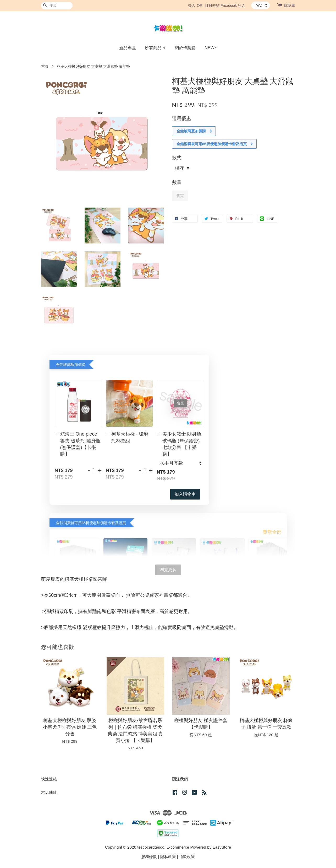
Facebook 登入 (233, 6)
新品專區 (128, 48)
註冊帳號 (212, 6)
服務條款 (149, 857)
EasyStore (222, 847)
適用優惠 (181, 118)
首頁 (45, 66)
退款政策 (187, 857)
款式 (177, 158)
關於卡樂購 (185, 48)
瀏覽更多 (168, 570)
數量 (177, 182)
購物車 (290, 6)
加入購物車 (185, 494)
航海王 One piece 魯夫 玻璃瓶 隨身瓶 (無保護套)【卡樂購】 (78, 444)
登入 (192, 6)
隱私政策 (168, 857)
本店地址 (49, 792)
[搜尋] (57, 6)
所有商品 (155, 48)
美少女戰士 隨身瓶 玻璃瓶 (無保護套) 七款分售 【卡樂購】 (179, 444)
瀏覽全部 (272, 532)
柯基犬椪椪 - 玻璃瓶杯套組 (127, 437)
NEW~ (211, 48)
